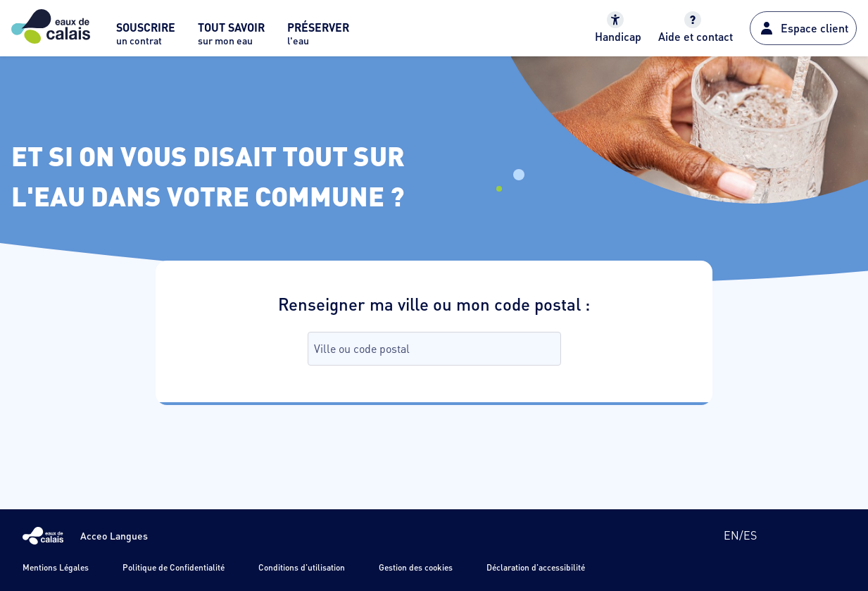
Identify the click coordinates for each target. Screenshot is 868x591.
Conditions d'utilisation (302, 567)
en (731, 535)
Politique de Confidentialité (174, 567)
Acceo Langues (114, 535)
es (750, 535)
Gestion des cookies (416, 567)
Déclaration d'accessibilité (536, 567)
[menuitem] (146, 38)
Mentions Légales (56, 567)
